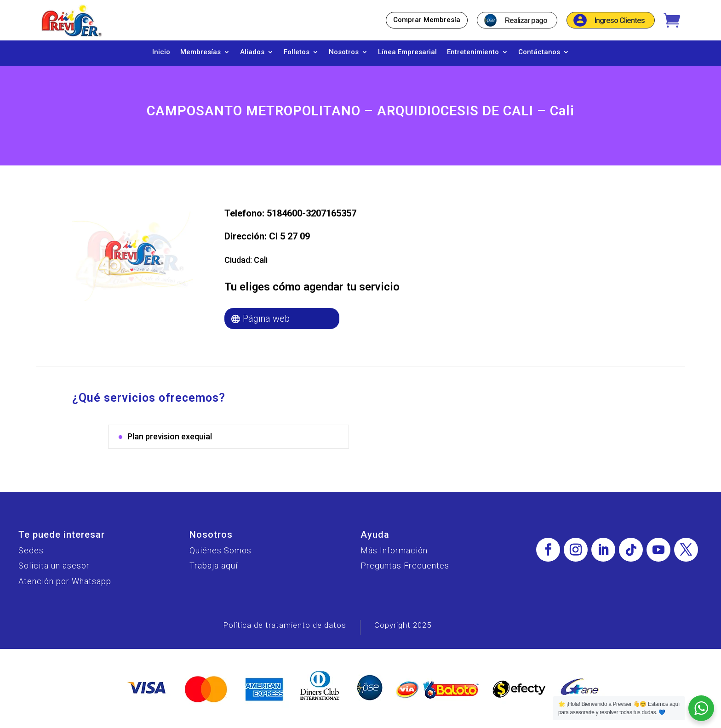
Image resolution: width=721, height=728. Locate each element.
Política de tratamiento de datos (285, 630)
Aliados (252, 52)
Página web (266, 323)
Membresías (200, 52)
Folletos (297, 52)
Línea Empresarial (407, 52)
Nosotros (344, 52)
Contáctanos (539, 52)
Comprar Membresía (427, 20)
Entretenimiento (473, 52)
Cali (261, 264)
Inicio (161, 52)
